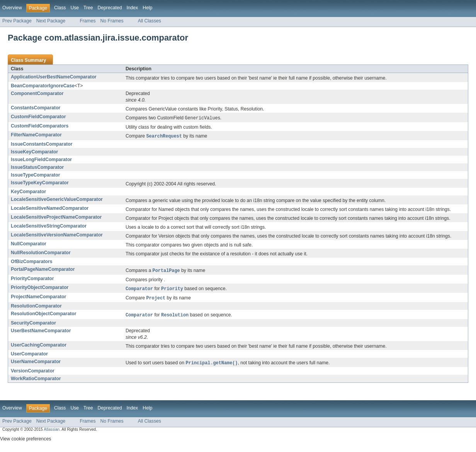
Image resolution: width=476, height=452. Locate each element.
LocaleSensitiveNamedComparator (50, 209)
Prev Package (17, 21)
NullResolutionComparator (41, 253)
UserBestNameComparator (41, 333)
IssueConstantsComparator (42, 145)
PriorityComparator (32, 280)
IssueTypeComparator (35, 176)
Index (132, 8)
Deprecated (110, 8)
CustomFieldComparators (40, 126)
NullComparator (29, 245)
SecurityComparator (33, 325)
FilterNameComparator (36, 135)
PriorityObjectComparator (40, 289)
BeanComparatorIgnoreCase (43, 86)
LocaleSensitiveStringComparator (49, 227)
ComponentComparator (37, 93)
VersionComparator (33, 374)
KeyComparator (28, 192)
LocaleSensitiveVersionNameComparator (57, 236)
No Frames (112, 21)
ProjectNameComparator (38, 298)
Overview (12, 8)
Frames (88, 21)
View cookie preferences (25, 442)
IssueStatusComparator (37, 168)
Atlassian (52, 432)
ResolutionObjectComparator (44, 316)
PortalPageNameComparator (43, 270)
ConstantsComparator (36, 108)
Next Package (51, 21)
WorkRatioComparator (36, 381)
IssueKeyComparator (34, 153)
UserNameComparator (36, 364)
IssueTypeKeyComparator (40, 184)
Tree (88, 8)
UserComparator (29, 356)
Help (147, 8)
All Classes (150, 21)
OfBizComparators (31, 262)
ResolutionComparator (36, 308)
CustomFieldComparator (38, 117)
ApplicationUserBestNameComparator (54, 77)
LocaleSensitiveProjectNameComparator (56, 218)
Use (75, 8)
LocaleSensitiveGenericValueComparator (57, 200)
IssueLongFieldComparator (41, 160)
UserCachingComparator (39, 347)
